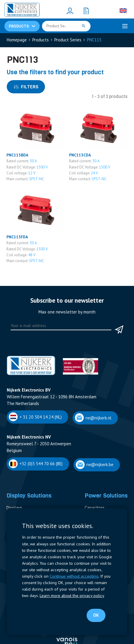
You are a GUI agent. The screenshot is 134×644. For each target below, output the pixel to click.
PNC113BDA (17, 155)
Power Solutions (106, 495)
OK (96, 615)
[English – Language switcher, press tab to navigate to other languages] (123, 11)
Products (41, 40)
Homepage (17, 40)
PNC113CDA (80, 155)
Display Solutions (29, 495)
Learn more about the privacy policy (72, 595)
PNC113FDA (17, 237)
